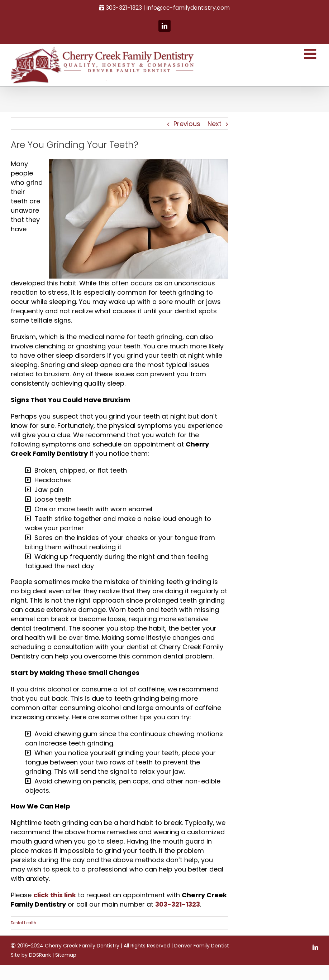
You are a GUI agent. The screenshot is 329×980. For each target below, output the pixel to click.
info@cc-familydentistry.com (187, 8)
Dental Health (23, 932)
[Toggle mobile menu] (308, 54)
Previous (184, 124)
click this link (55, 904)
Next (212, 124)
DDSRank (40, 964)
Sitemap (66, 964)
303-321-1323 (199, 914)
